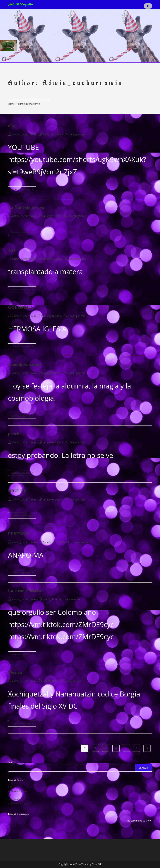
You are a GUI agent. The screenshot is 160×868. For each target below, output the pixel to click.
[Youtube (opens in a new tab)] (147, 6)
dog (12, 126)
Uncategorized (76, 134)
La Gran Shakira (25, 591)
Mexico (15, 672)
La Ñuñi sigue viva (26, 207)
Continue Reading (23, 189)
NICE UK (18, 491)
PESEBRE (18, 534)
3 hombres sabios (25, 364)
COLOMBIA (21, 307)
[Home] (11, 104)
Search (12, 762)
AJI (12, 250)
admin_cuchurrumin (29, 104)
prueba (15, 434)
